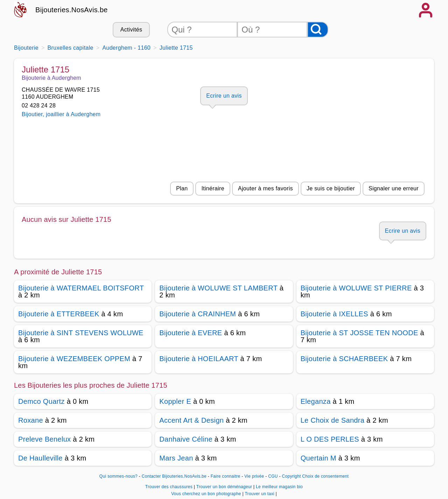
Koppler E (175, 401)
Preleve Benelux (44, 439)
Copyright (291, 476)
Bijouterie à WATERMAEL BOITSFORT (81, 288)
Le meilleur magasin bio (279, 487)
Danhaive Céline (186, 439)
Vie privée (254, 476)
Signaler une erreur (394, 188)
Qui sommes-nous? (118, 476)
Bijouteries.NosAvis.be (72, 10)
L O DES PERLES (330, 439)
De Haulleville (40, 458)
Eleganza (316, 401)
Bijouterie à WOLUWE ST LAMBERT (218, 288)
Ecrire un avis (224, 96)
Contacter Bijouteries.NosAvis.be (174, 476)
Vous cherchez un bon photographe (207, 494)
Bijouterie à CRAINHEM (198, 314)
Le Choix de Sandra (333, 420)
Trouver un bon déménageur (225, 487)
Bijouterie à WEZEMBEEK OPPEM (74, 359)
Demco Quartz (41, 401)
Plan (182, 188)
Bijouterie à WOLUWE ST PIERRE (356, 288)
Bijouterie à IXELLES (334, 314)
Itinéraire (213, 188)
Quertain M (318, 458)
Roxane (31, 420)
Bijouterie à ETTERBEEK (59, 314)
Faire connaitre (226, 476)
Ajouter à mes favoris (265, 188)
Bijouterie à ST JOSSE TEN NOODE (359, 333)
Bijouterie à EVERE (191, 333)
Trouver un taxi (260, 494)
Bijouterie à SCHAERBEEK (344, 359)
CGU (273, 476)
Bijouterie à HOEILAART (199, 359)
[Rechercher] (318, 30)
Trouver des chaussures (170, 487)
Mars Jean (176, 458)
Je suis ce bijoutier (331, 188)
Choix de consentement (325, 476)
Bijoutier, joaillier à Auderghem (61, 114)
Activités (131, 30)
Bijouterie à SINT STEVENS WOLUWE (81, 333)
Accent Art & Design (191, 420)
